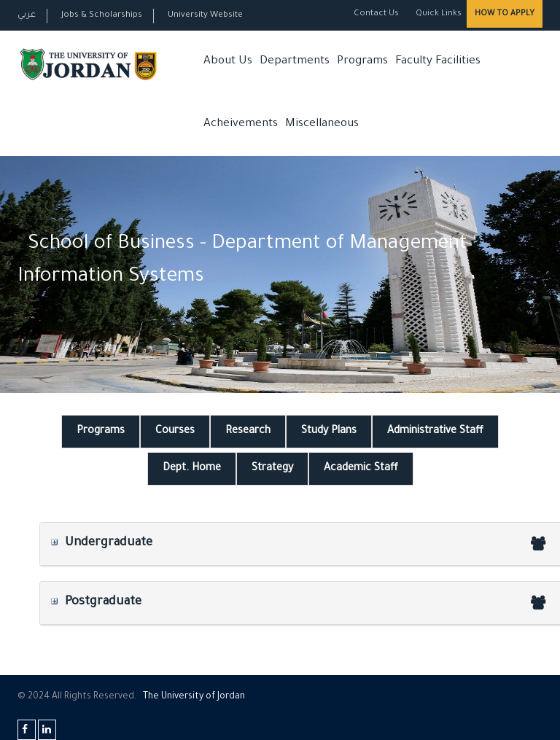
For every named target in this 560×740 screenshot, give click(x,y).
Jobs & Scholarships (102, 16)
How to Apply (505, 14)
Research (248, 432)
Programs (362, 62)
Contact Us (376, 14)
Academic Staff (361, 469)
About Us (228, 62)
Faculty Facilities (438, 62)
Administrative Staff (435, 432)
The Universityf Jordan (194, 697)
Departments (295, 62)
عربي (27, 16)
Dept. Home (192, 469)
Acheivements (241, 124)
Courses (175, 432)
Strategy (272, 469)
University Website (205, 16)
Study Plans (329, 432)
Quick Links (437, 14)
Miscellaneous (322, 124)
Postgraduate (96, 603)
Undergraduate (102, 544)
